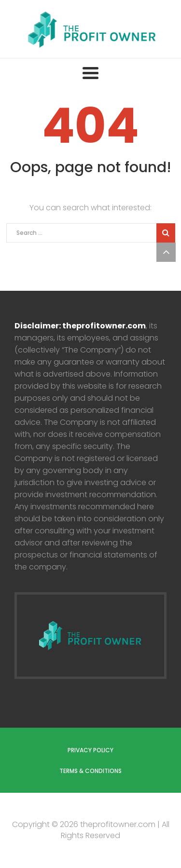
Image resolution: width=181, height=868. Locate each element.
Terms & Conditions (90, 771)
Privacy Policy (90, 750)
